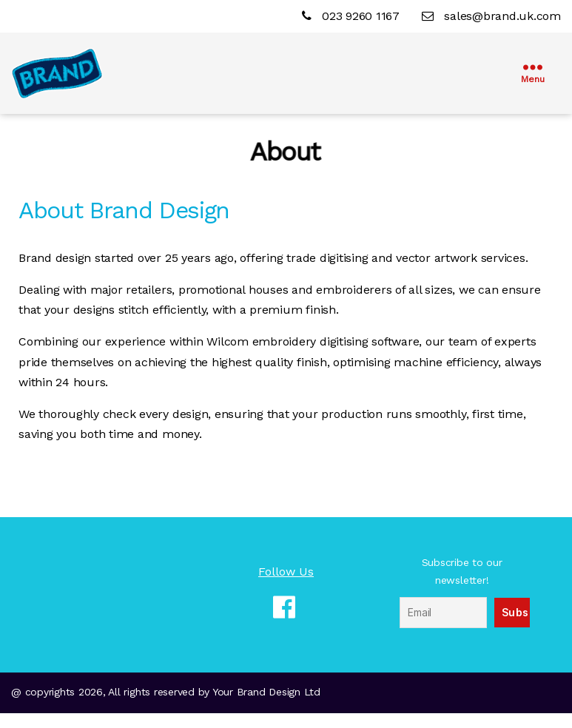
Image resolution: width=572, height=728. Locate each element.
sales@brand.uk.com (491, 16)
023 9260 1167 (353, 16)
